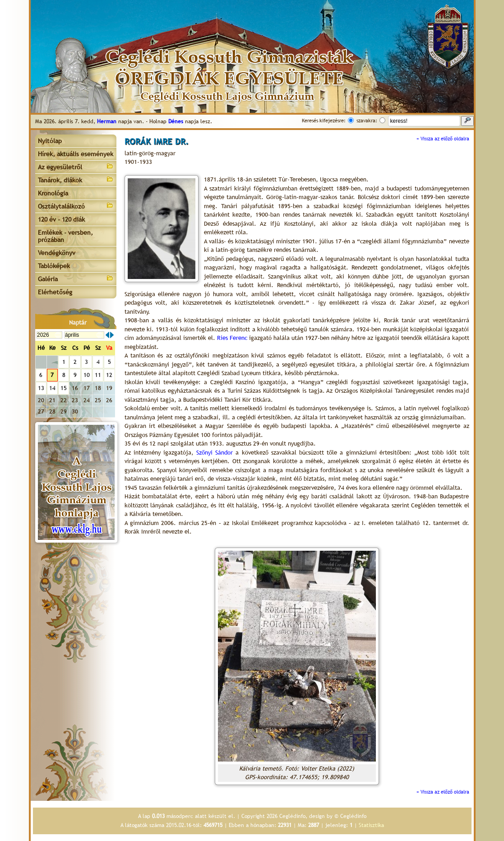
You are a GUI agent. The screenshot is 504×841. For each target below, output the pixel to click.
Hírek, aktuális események (76, 154)
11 (98, 375)
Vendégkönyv (57, 253)
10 (87, 375)
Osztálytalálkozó (76, 206)
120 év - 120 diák (61, 219)
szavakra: (367, 121)
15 (64, 388)
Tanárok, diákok (76, 179)
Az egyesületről (76, 166)
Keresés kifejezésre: (324, 121)
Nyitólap (50, 141)
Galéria (76, 278)
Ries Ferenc (232, 338)
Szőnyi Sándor (215, 453)
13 (41, 388)
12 (109, 375)
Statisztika (371, 825)
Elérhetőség (55, 292)
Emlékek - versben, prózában (65, 236)
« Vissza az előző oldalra (443, 139)
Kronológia (53, 193)
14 (52, 388)
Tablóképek (54, 266)
